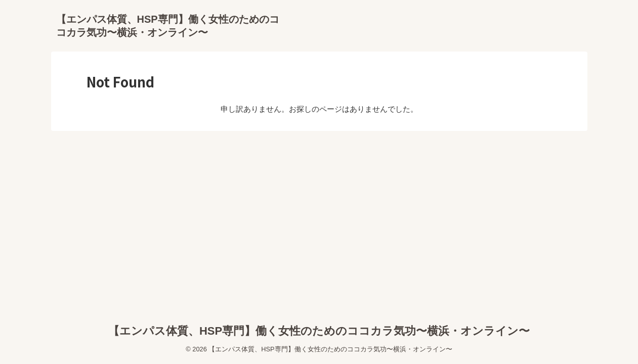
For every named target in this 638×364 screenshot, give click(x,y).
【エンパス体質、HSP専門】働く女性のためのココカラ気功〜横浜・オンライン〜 (319, 331)
